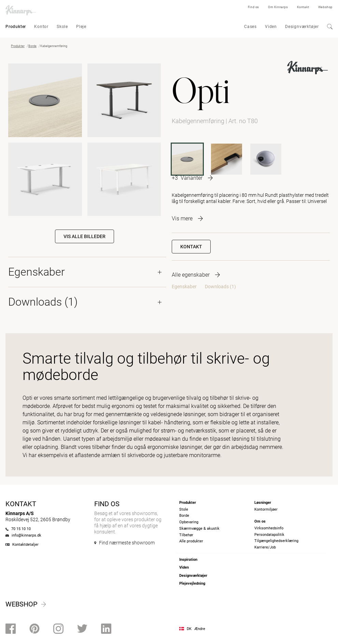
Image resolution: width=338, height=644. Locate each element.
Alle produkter (191, 541)
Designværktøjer (302, 27)
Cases (250, 27)
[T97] (227, 159)
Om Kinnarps (278, 7)
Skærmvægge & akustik (199, 529)
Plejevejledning (192, 583)
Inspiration (188, 560)
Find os (253, 7)
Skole (62, 27)
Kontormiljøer (266, 509)
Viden (271, 27)
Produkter (16, 27)
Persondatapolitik (269, 535)
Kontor (41, 27)
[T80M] (266, 159)
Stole (184, 509)
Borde (32, 46)
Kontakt (303, 7)
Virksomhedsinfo (269, 528)
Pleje (81, 27)
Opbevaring (189, 522)
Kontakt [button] (191, 247)
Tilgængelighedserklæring (276, 541)
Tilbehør (186, 535)
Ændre (200, 629)
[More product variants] (192, 178)
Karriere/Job (265, 547)
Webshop (325, 7)
